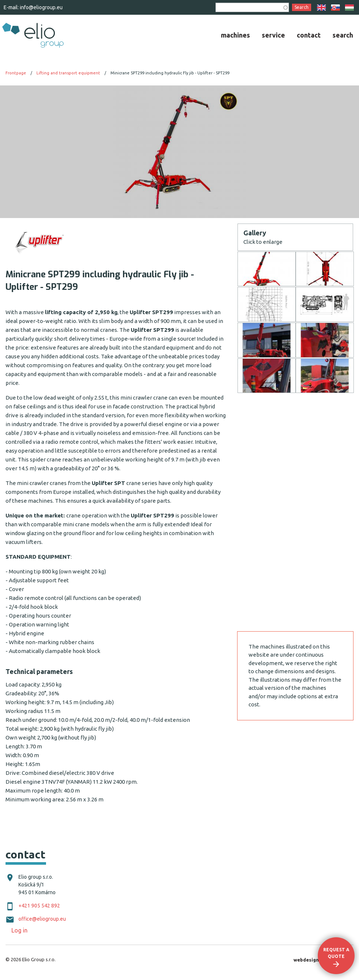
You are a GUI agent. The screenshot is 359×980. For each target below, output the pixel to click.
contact (309, 35)
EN (321, 8)
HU (349, 8)
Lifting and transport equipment (68, 73)
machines (235, 35)
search (343, 35)
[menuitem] (235, 35)
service (273, 35)
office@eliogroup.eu (42, 919)
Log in (20, 930)
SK (335, 8)
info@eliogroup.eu (41, 7)
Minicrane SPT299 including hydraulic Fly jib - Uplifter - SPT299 (170, 73)
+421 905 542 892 (39, 906)
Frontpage (16, 73)
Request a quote (336, 953)
